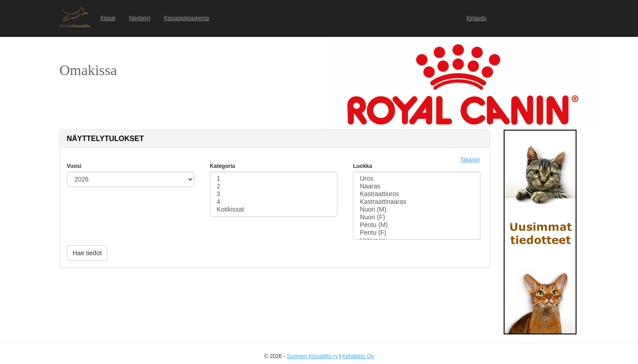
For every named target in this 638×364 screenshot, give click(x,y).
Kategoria (222, 166)
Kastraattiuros (417, 194)
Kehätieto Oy (358, 356)
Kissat (108, 18)
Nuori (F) (417, 217)
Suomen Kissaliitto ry (312, 356)
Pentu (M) (417, 225)
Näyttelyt (140, 18)
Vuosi (74, 166)
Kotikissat (274, 210)
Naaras (417, 186)
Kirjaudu (476, 18)
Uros (417, 179)
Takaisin (470, 160)
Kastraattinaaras (417, 202)
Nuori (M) (417, 210)
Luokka (362, 166)
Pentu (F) (417, 233)
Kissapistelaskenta (186, 18)
